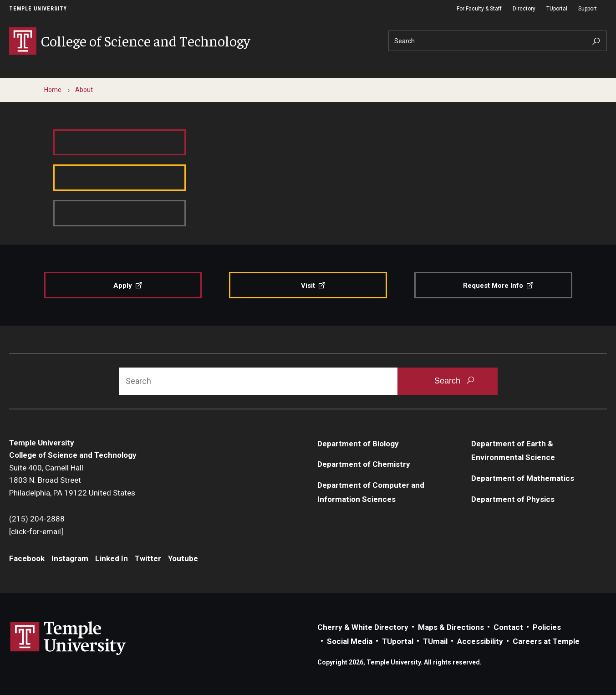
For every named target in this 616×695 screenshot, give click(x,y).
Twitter (148, 558)
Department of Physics (513, 499)
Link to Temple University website (68, 639)
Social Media (350, 641)
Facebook (27, 558)
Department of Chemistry (364, 464)
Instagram (70, 558)
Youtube (183, 558)
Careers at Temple (546, 641)
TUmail (435, 641)
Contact (508, 627)
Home (53, 90)
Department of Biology (358, 444)
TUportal (557, 9)
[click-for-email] (36, 531)
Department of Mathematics (523, 478)
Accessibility (480, 641)
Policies (547, 627)
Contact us (240, 204)
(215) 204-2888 (37, 519)
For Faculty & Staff (479, 9)
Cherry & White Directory (363, 627)
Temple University (38, 9)
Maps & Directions (451, 627)
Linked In (112, 558)
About (84, 90)
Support (588, 9)
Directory (524, 9)
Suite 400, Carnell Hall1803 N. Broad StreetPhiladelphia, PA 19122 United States (72, 480)
